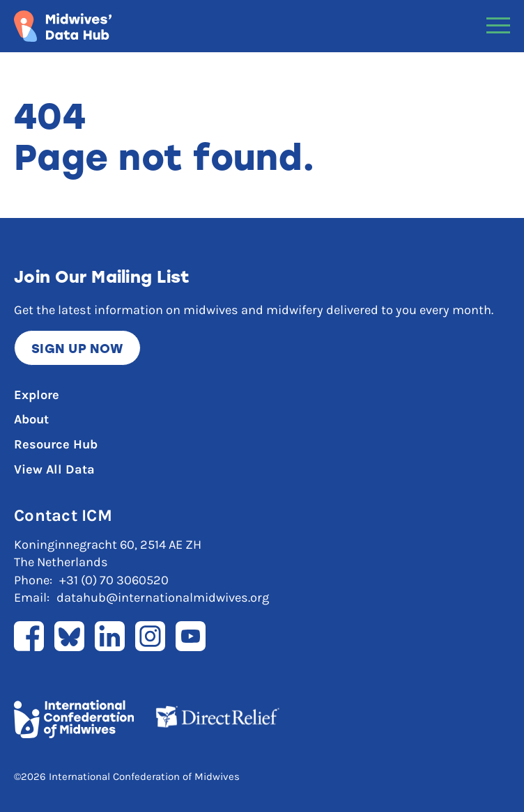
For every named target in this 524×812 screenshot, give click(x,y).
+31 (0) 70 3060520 (114, 580)
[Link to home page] (63, 26)
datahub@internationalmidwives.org (163, 598)
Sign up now (77, 348)
